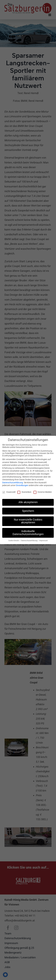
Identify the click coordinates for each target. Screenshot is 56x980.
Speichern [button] (28, 509)
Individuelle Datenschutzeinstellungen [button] (28, 531)
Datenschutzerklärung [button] (29, 539)
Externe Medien (43, 490)
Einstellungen (22, 484)
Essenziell (9, 490)
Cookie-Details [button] (14, 539)
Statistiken (24, 490)
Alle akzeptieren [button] (28, 500)
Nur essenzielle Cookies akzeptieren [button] (28, 519)
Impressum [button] (44, 539)
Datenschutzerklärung (13, 481)
